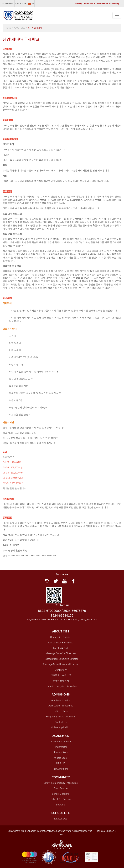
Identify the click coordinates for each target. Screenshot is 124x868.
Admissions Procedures (61, 706)
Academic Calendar (61, 742)
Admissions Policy (61, 700)
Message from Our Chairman (61, 653)
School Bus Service (61, 799)
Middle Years (61, 758)
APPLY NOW (21, 4)
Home (8, 28)
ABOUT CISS (19, 28)
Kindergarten (61, 747)
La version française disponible (61, 686)
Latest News (61, 819)
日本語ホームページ (61, 675)
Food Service (61, 788)
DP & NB (61, 763)
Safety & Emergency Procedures (61, 783)
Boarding (61, 805)
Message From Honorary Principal (61, 664)
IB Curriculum (61, 769)
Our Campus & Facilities (61, 643)
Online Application (61, 727)
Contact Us (61, 722)
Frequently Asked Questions (61, 717)
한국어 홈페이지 (35, 28)
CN (31, 4)
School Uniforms (61, 794)
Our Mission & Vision (61, 637)
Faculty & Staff (61, 648)
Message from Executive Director (61, 659)
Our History (61, 670)
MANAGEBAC (8, 4)
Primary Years (61, 752)
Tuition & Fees (61, 711)
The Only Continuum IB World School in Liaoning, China (99, 4)
